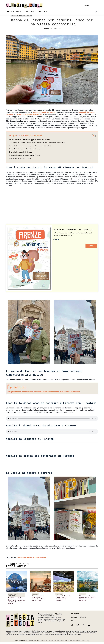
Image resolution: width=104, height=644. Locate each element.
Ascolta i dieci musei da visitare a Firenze (25, 149)
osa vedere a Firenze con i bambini (31, 557)
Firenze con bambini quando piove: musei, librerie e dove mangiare (87, 598)
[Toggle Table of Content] (93, 136)
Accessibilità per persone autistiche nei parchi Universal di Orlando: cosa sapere (16, 600)
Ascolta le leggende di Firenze (21, 152)
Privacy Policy (76, 641)
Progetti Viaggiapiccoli (22, 564)
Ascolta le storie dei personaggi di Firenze (25, 155)
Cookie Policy (85, 641)
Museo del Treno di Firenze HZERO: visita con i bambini (64, 597)
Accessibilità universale (18, 16)
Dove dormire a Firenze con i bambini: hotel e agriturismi (38, 598)
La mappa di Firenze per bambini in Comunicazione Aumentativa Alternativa (38, 143)
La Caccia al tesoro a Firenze (21, 158)
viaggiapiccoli (48, 28)
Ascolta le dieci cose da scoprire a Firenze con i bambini (31, 146)
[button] (96, 11)
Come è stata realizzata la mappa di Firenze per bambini (30, 140)
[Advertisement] (52, 198)
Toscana (29, 16)
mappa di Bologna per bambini (29, 114)
